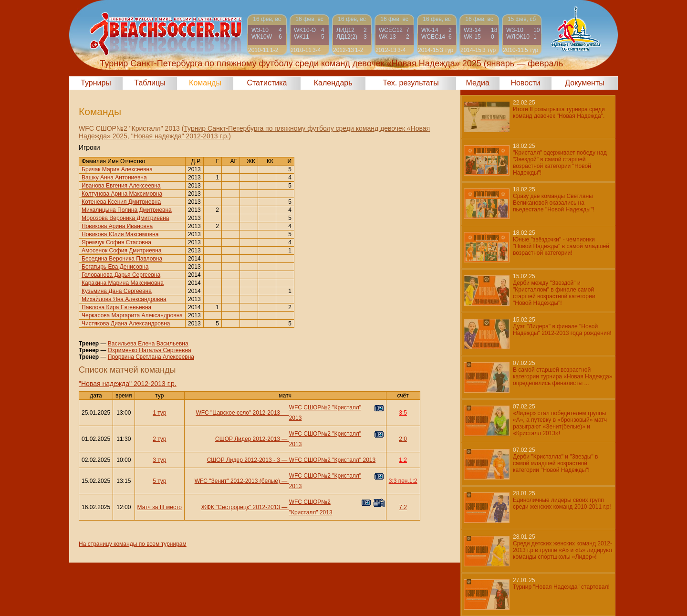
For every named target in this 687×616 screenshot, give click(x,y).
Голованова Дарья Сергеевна (121, 275)
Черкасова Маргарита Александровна (132, 315)
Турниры (96, 83)
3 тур (159, 460)
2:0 (403, 439)
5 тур (159, 481)
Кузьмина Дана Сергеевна (117, 291)
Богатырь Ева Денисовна (115, 267)
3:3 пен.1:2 (403, 481)
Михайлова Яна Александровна (124, 299)
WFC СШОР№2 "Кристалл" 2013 (333, 460)
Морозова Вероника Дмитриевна (125, 218)
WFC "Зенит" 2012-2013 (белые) (237, 481)
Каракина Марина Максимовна (123, 283)
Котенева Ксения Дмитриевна (121, 202)
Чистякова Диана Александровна (126, 324)
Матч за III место (160, 507)
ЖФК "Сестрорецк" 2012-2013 (241, 507)
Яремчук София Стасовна (116, 242)
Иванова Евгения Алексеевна (121, 186)
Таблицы (150, 83)
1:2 (403, 460)
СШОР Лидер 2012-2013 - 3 (244, 460)
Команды (205, 83)
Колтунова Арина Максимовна (122, 194)
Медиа (478, 83)
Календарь (333, 83)
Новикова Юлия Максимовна (120, 234)
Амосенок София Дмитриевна (122, 251)
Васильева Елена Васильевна (148, 344)
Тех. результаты (411, 83)
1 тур (159, 413)
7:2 (403, 507)
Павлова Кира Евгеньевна (116, 307)
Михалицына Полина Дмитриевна (127, 210)
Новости (525, 83)
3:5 (403, 413)
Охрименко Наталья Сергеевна (150, 350)
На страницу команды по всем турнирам (133, 544)
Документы (584, 83)
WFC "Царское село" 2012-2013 (238, 413)
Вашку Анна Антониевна (114, 177)
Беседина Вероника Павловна (122, 259)
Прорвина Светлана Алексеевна (151, 357)
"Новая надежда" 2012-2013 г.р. (180, 136)
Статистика (267, 83)
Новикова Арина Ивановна (117, 226)
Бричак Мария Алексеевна (117, 169)
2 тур (159, 439)
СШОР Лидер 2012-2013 (248, 439)
